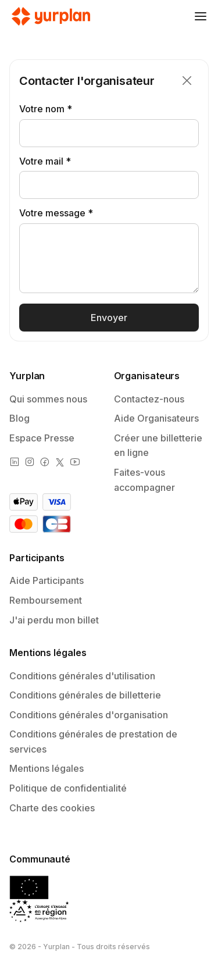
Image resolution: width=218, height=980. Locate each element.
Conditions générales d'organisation (89, 715)
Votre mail (41, 161)
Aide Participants (47, 580)
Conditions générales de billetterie (85, 695)
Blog (19, 418)
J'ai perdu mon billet (54, 620)
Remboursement (46, 600)
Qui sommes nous (48, 399)
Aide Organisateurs (156, 418)
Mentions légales (47, 768)
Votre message (52, 213)
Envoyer (109, 318)
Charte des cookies (52, 808)
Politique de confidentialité (68, 788)
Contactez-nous (149, 399)
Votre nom (42, 109)
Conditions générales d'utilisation (82, 676)
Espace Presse (42, 438)
